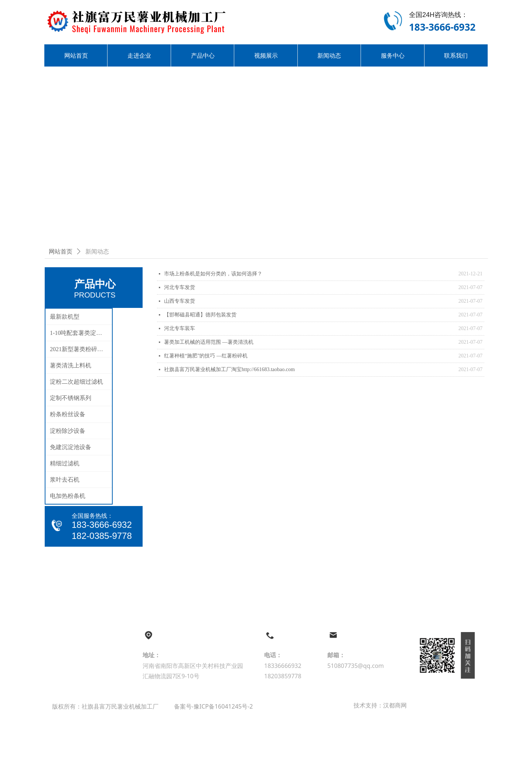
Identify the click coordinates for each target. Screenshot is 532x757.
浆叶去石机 (65, 480)
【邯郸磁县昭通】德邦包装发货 (200, 315)
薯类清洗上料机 (71, 365)
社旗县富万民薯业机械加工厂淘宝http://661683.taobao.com (229, 369)
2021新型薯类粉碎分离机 (81, 349)
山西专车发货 (180, 301)
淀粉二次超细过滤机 (76, 382)
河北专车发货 (180, 287)
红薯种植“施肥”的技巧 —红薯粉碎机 (206, 356)
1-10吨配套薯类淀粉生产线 (81, 333)
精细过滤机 (65, 463)
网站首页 (61, 252)
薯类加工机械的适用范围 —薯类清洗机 (209, 342)
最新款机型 (65, 317)
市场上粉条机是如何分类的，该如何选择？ (213, 274)
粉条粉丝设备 (68, 414)
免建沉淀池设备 (71, 447)
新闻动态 (97, 252)
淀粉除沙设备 (68, 431)
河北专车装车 (180, 328)
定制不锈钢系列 (71, 398)
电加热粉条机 (68, 496)
